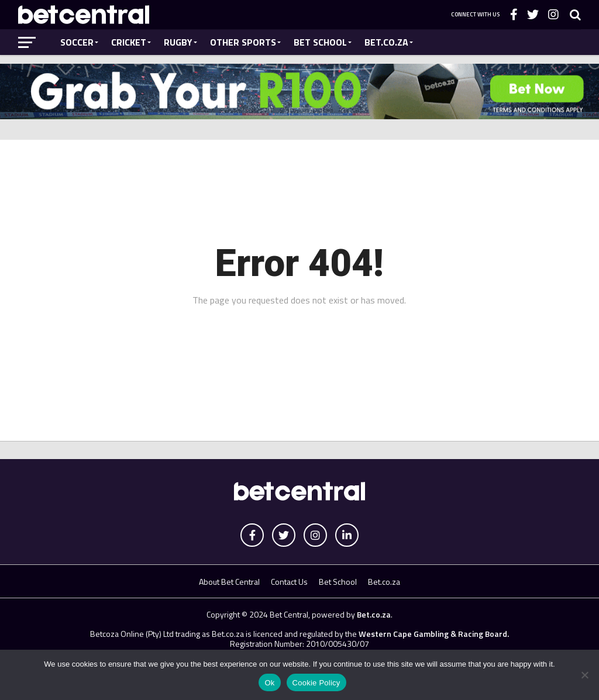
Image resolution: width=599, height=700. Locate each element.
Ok (269, 683)
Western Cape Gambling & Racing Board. (433, 634)
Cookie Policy (316, 683)
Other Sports (243, 42)
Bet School (320, 42)
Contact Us (289, 582)
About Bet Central (229, 582)
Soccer (77, 42)
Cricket (129, 42)
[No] (584, 675)
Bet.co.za (386, 42)
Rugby (178, 42)
